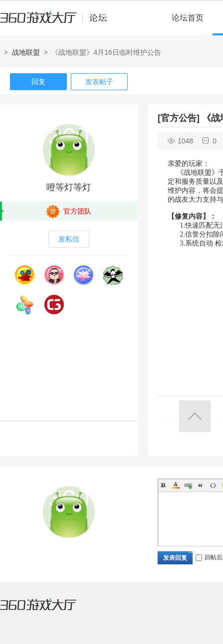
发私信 (69, 239)
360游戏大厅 (48, 611)
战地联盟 (26, 52)
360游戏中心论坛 (58, 22)
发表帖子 (99, 82)
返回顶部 (195, 416)
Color (176, 485)
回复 (38, 82)
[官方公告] (179, 118)
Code (213, 485)
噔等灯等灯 (69, 187)
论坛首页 (188, 18)
